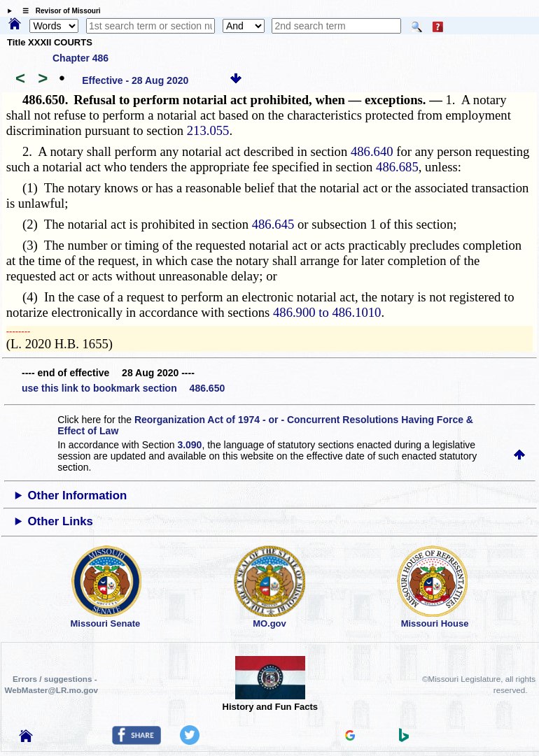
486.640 (372, 151)
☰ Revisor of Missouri (58, 11)
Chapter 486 (80, 58)
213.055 (208, 130)
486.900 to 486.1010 (327, 312)
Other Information (78, 495)
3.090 (189, 445)
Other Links (61, 521)
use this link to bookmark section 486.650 (123, 388)
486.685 (397, 167)
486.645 (273, 224)
